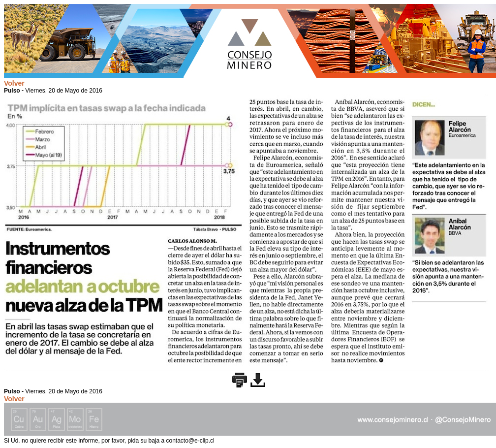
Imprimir (240, 380)
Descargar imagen (258, 380)
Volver (14, 83)
